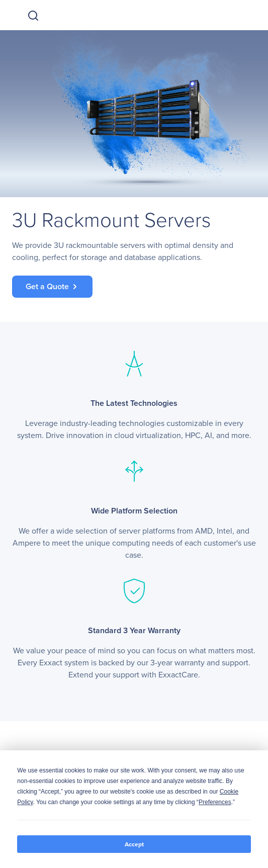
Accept (134, 844)
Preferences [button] (215, 802)
